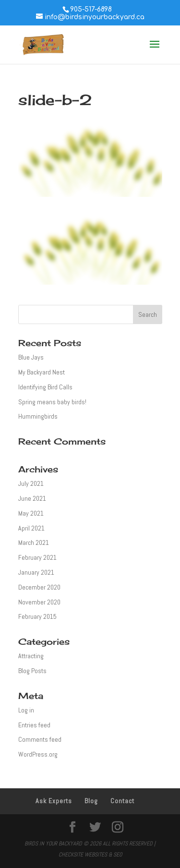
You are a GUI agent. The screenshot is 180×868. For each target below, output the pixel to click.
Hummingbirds (38, 416)
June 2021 (32, 498)
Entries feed (34, 725)
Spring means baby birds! (52, 402)
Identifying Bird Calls (45, 387)
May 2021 (31, 513)
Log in (26, 710)
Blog (91, 801)
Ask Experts (54, 801)
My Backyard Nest (42, 372)
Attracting (31, 656)
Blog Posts (32, 671)
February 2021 (37, 557)
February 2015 (37, 616)
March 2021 (34, 542)
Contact (122, 801)
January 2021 (36, 572)
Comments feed (40, 739)
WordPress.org (38, 754)
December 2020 (39, 587)
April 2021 (31, 528)
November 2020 (39, 602)
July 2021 (31, 483)
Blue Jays (31, 357)
